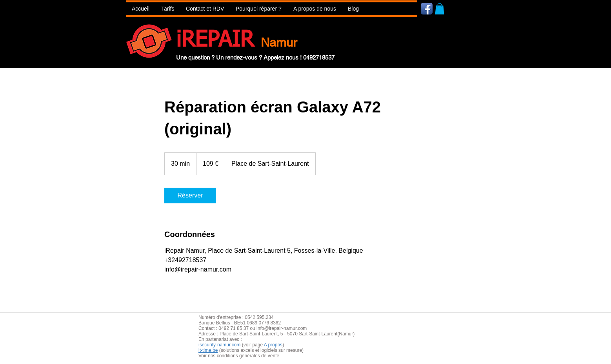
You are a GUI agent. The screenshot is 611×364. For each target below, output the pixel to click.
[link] (190, 196)
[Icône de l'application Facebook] (427, 9)
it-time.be (208, 350)
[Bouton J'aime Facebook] (474, 8)
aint (256, 334)
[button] (259, 9)
